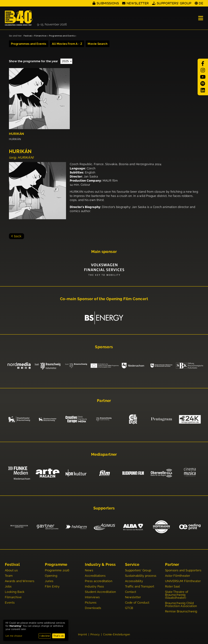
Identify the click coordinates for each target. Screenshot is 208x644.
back (18, 236)
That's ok (59, 636)
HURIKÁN (17, 134)
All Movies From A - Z (67, 44)
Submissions (108, 3)
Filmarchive (40, 36)
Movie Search (98, 44)
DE (201, 3)
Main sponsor (104, 252)
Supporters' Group (174, 3)
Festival (28, 36)
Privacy (95, 635)
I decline (45, 636)
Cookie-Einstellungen (117, 635)
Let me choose (14, 636)
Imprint (83, 635)
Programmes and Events (62, 36)
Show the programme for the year (34, 61)
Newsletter (138, 3)
